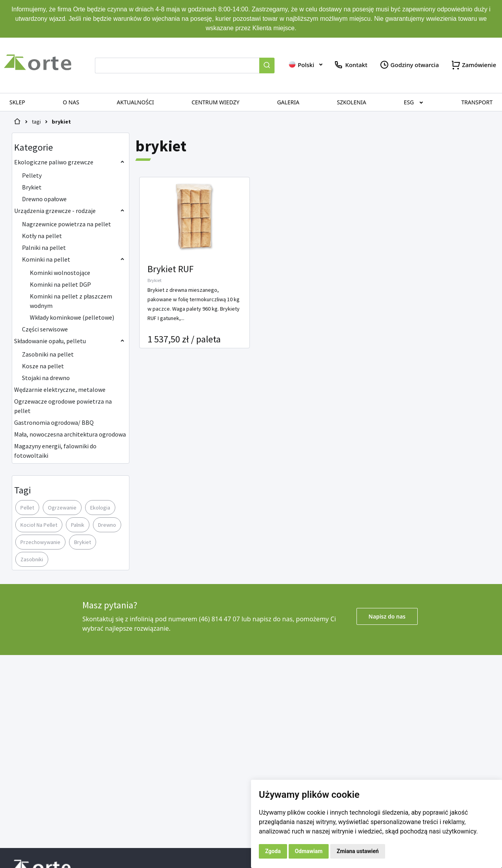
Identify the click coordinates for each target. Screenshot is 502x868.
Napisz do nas (387, 616)
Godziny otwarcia (409, 65)
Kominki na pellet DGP (60, 284)
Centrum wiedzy (216, 102)
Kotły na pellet (42, 236)
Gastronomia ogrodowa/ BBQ (54, 422)
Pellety (32, 175)
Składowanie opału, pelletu (50, 341)
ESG (409, 102)
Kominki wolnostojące (60, 273)
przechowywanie (40, 542)
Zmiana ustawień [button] (357, 851)
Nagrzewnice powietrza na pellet (66, 224)
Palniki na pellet (44, 247)
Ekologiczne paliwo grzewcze (54, 162)
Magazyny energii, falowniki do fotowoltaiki (55, 451)
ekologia (100, 508)
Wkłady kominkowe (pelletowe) (72, 317)
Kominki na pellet (46, 259)
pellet (27, 508)
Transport (477, 102)
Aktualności (136, 102)
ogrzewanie (62, 508)
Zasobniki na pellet (48, 354)
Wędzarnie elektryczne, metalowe (60, 389)
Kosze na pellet (43, 366)
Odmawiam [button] (309, 851)
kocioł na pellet (39, 525)
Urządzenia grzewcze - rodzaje (55, 211)
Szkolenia (351, 102)
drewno (107, 525)
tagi (36, 122)
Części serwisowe (45, 329)
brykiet (61, 122)
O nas (71, 102)
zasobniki (32, 559)
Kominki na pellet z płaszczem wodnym (71, 301)
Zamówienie (473, 65)
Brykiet (32, 187)
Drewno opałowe (44, 199)
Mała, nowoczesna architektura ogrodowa (70, 434)
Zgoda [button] (273, 851)
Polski (301, 65)
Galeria (288, 102)
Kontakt (350, 65)
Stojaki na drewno (46, 378)
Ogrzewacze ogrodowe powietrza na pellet (63, 406)
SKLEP (17, 102)
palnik (78, 525)
